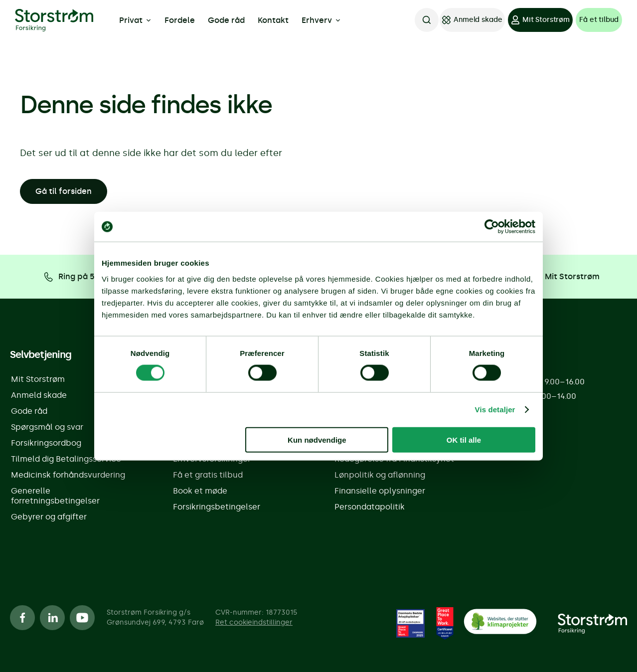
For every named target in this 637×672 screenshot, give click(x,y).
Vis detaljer (495, 410)
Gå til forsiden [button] (64, 191)
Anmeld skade (39, 395)
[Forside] (592, 624)
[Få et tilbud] (599, 20)
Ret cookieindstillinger (254, 622)
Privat (135, 20)
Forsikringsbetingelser (217, 507)
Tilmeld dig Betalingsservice (66, 459)
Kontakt (273, 20)
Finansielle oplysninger (380, 491)
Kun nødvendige (317, 439)
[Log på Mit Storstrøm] (550, 277)
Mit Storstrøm (38, 379)
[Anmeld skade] (473, 20)
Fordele (180, 20)
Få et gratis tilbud (208, 475)
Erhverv (321, 20)
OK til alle (464, 439)
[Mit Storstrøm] (540, 20)
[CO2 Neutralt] (500, 623)
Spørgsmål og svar (47, 427)
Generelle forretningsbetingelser (55, 496)
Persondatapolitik (370, 507)
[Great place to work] (411, 623)
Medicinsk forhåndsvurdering (68, 475)
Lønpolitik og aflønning (380, 475)
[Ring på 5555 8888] (87, 277)
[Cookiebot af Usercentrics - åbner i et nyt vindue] (492, 227)
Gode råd (226, 20)
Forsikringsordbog (46, 443)
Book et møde (200, 491)
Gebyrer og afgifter (49, 517)
